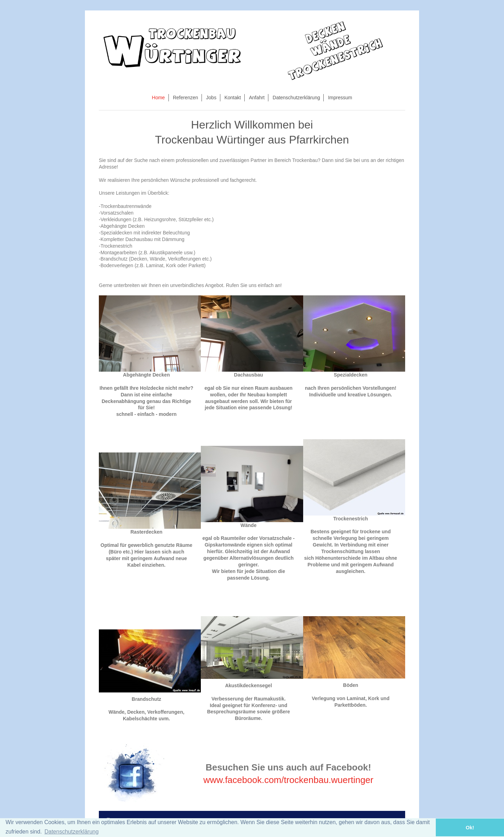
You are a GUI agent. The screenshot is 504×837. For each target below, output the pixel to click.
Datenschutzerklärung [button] (72, 832)
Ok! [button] (470, 828)
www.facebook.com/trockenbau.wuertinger (288, 780)
